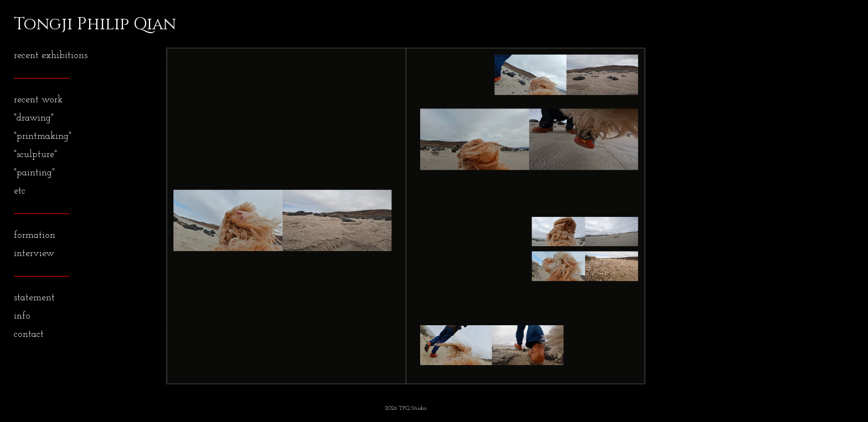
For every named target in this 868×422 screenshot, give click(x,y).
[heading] (42, 24)
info (22, 316)
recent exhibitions (51, 56)
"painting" (34, 173)
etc (20, 191)
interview (34, 254)
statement (34, 298)
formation (35, 235)
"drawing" (34, 118)
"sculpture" (35, 155)
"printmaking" (43, 136)
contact (29, 334)
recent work (38, 100)
